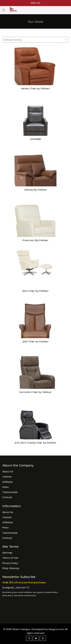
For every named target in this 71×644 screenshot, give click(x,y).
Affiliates (8, 482)
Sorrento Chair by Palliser (35, 392)
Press (6, 487)
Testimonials (10, 492)
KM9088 (36, 139)
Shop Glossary (11, 568)
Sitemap (7, 553)
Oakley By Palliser (35, 190)
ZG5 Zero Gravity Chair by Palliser (35, 443)
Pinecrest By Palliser (35, 240)
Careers (7, 477)
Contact (7, 497)
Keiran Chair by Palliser (35, 88)
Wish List (35, 3)
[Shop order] (35, 40)
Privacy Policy (10, 563)
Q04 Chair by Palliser (35, 291)
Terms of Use (10, 558)
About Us (8, 472)
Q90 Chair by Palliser (35, 341)
